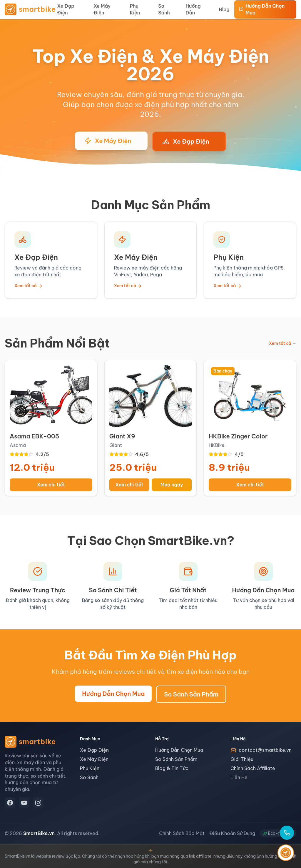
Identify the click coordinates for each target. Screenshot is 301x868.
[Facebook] (10, 803)
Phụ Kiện (135, 9)
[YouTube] (24, 803)
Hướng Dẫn (193, 9)
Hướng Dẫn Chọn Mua (262, 9)
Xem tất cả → (283, 343)
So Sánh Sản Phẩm (191, 694)
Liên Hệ (239, 777)
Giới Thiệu (242, 759)
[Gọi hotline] (287, 833)
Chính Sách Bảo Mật (182, 833)
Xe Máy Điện (102, 9)
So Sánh (164, 9)
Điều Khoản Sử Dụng (232, 833)
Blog (224, 9)
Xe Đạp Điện (66, 9)
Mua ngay (172, 485)
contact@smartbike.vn (265, 750)
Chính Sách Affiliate (253, 768)
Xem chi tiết (51, 485)
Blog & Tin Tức (172, 768)
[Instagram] (38, 803)
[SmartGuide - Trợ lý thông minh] (286, 853)
